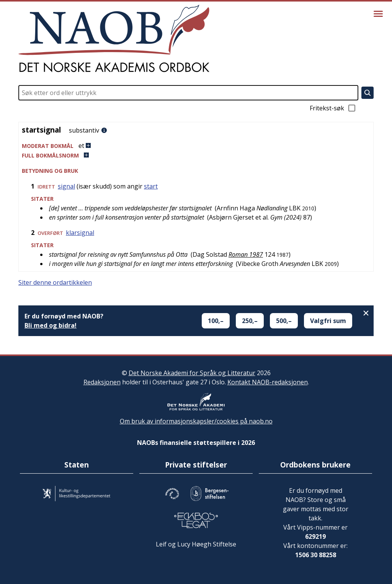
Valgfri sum (328, 321)
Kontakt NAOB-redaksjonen (268, 382)
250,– (250, 321)
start (151, 186)
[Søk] (367, 93)
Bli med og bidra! (51, 325)
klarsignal (80, 233)
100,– (216, 321)
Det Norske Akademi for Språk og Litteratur (192, 373)
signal (66, 186)
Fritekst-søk (333, 108)
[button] (196, 146)
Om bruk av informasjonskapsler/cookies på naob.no (196, 421)
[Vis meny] (378, 14)
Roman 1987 (246, 254)
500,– (284, 321)
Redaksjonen (102, 382)
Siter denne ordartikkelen (55, 282)
